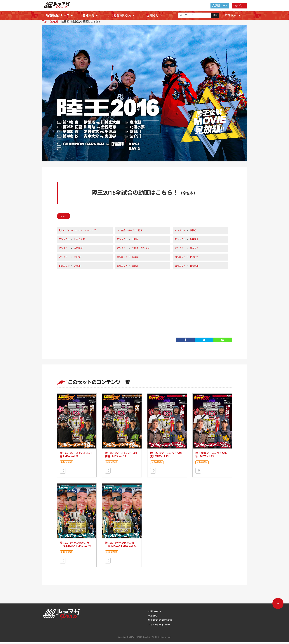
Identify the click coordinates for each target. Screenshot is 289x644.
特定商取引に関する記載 (160, 622)
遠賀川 (77, 268)
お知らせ (154, 16)
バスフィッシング (87, 232)
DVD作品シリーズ (125, 232)
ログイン (238, 6)
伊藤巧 (193, 232)
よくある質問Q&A (121, 16)
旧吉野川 (194, 268)
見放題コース (220, 6)
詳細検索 (232, 15)
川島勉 (135, 241)
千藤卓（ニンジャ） (142, 250)
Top (44, 23)
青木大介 (194, 250)
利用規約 (153, 617)
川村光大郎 (79, 241)
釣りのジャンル (66, 232)
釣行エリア (122, 259)
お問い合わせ (155, 613)
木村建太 (78, 250)
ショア (64, 218)
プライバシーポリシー (159, 626)
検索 (215, 15)
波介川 (54, 23)
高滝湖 (135, 259)
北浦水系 (194, 259)
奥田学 (77, 259)
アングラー (180, 232)
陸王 (140, 232)
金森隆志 (194, 241)
